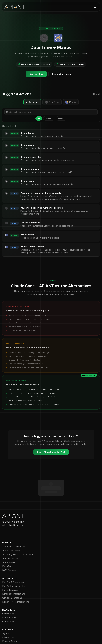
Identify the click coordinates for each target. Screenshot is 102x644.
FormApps (8, 551)
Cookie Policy (9, 630)
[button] (95, 7)
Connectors (8, 606)
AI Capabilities (9, 547)
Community (8, 598)
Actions (61, 118)
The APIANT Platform (14, 531)
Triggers (49, 118)
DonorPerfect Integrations (16, 586)
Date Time (52, 102)
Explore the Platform (62, 74)
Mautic (71, 102)
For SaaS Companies (13, 567)
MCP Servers (9, 555)
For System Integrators (14, 570)
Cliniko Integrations (12, 582)
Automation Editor (12, 535)
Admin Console (10, 543)
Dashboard (8, 622)
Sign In (6, 618)
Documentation (10, 602)
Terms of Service (11, 634)
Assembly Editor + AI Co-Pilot (18, 539)
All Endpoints (32, 102)
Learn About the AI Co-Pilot (51, 452)
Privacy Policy (10, 626)
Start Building (36, 74)
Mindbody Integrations (14, 578)
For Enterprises (10, 574)
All (39, 118)
